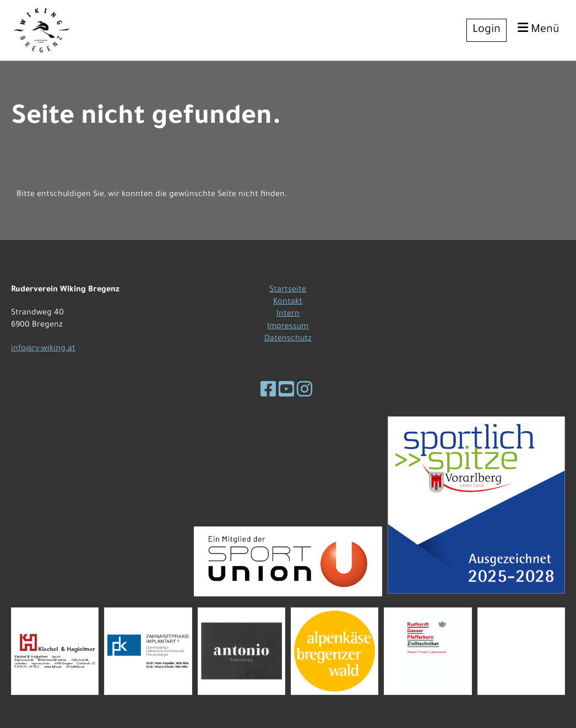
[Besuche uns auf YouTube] (286, 393)
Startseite (288, 290)
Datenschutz (288, 339)
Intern (288, 314)
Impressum (288, 327)
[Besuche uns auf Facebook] (268, 393)
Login (487, 30)
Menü (539, 29)
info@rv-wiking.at (43, 349)
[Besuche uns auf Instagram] (305, 393)
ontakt (290, 302)
